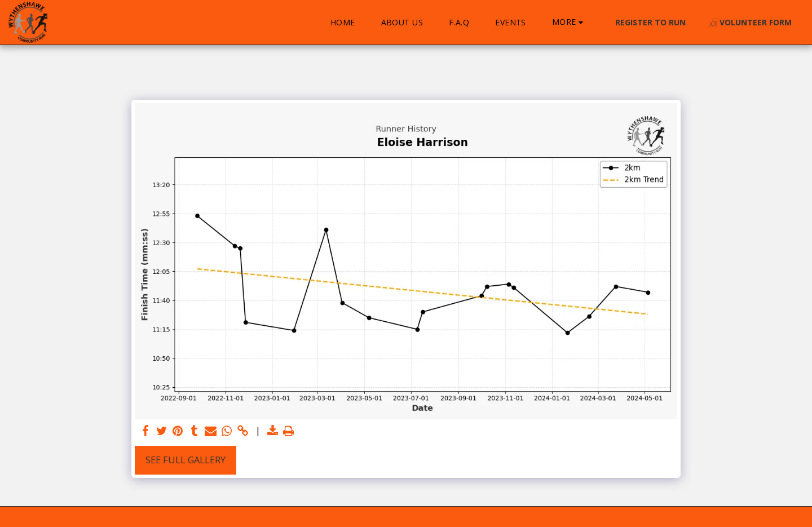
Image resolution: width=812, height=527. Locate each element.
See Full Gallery (186, 460)
